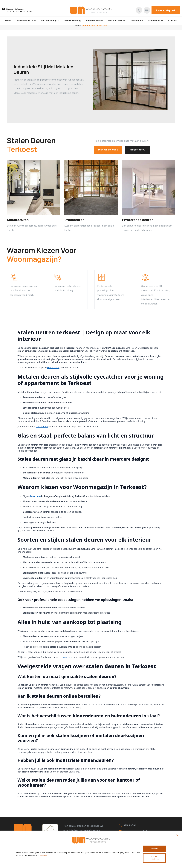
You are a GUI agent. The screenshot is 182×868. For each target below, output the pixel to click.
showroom (35, 496)
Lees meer (43, 855)
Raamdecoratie (25, 21)
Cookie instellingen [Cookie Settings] (154, 858)
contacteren (53, 367)
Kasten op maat (94, 21)
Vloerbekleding (72, 21)
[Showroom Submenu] (163, 21)
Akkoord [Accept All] (154, 849)
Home (8, 21)
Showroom (154, 21)
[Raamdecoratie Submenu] (36, 21)
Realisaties (137, 21)
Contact (173, 21)
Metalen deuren (117, 21)
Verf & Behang (49, 21)
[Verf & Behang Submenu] (59, 21)
